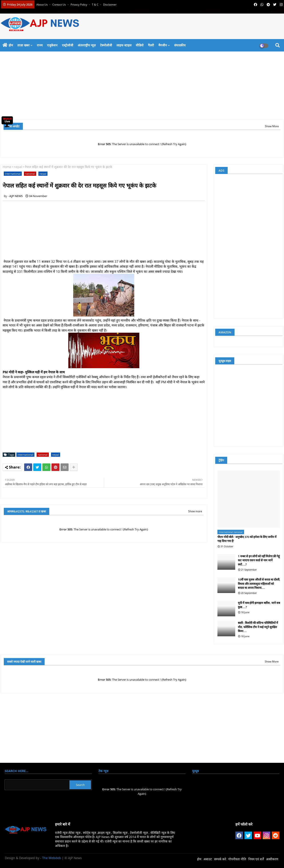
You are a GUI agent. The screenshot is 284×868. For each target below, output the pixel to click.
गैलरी (151, 45)
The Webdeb (52, 858)
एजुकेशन (52, 45)
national (30, 174)
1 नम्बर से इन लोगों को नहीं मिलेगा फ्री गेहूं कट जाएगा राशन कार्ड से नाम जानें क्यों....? (259, 560)
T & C (96, 5)
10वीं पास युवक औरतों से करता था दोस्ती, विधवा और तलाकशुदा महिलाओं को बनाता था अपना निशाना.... (259, 583)
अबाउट (208, 859)
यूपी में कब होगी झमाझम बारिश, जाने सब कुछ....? (259, 605)
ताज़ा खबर (23, 45)
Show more (195, 511)
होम (11, 45)
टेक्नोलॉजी (106, 45)
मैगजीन (163, 45)
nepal (18, 167)
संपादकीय (180, 45)
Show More (272, 126)
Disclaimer (110, 5)
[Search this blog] (37, 785)
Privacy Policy (79, 5)
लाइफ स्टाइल (124, 45)
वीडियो (140, 45)
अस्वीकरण (272, 859)
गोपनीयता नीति (237, 859)
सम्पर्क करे (220, 859)
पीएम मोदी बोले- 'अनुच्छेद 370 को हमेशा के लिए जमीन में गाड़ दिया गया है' (247, 539)
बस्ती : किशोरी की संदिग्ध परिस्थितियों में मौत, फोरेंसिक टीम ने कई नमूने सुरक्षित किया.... (258, 627)
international (13, 174)
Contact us (59, 5)
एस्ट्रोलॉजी (68, 45)
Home (7, 167)
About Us (42, 5)
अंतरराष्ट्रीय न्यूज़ (87, 45)
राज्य (40, 45)
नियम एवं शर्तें (256, 859)
